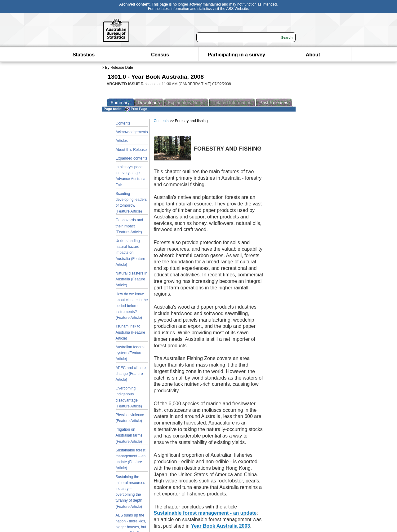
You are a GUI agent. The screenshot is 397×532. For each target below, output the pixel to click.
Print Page (136, 109)
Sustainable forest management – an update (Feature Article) (131, 459)
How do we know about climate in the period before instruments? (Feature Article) (132, 306)
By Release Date (119, 68)
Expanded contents (132, 158)
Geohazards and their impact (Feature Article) (129, 226)
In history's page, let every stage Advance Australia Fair (131, 176)
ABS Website (237, 9)
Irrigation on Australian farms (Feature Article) (129, 435)
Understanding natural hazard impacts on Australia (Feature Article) (130, 253)
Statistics (84, 55)
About (313, 55)
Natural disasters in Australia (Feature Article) (132, 279)
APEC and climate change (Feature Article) (131, 374)
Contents (123, 123)
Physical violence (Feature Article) (130, 418)
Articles (122, 141)
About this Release (131, 150)
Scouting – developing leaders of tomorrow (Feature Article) (131, 203)
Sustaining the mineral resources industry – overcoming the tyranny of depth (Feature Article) (130, 492)
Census (160, 55)
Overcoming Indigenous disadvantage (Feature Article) (129, 397)
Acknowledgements (132, 132)
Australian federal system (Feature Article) (130, 353)
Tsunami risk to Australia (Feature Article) (130, 332)
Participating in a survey (236, 55)
